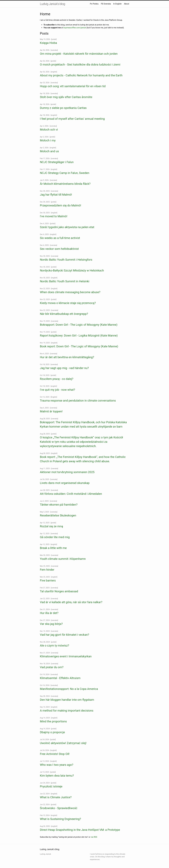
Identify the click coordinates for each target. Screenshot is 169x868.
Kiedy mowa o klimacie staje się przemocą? (68, 303)
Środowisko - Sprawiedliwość (59, 808)
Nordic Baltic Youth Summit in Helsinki (65, 281)
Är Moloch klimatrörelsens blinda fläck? (65, 184)
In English (117, 4)
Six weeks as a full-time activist (60, 238)
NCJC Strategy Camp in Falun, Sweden (65, 173)
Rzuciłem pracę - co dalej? (57, 379)
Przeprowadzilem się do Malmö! (61, 205)
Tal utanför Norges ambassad (59, 591)
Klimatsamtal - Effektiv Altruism (60, 678)
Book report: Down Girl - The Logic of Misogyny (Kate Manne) (79, 346)
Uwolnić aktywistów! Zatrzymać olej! (63, 743)
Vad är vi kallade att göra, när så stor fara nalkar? (71, 602)
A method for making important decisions (67, 711)
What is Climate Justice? (56, 797)
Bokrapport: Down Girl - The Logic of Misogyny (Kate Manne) (79, 325)
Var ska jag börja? (51, 624)
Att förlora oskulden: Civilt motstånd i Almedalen (71, 494)
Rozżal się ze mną (51, 526)
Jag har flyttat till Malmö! (56, 195)
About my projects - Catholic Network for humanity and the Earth (81, 75)
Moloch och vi (49, 130)
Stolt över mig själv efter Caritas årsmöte (66, 97)
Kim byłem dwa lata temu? (57, 776)
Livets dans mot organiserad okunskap (65, 483)
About (127, 4)
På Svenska (106, 4)
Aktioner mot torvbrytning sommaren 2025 (67, 472)
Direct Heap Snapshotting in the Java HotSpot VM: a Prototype (80, 830)
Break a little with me (53, 548)
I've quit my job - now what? (57, 390)
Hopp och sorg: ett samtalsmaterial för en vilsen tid (73, 86)
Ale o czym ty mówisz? (54, 646)
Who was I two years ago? (57, 765)
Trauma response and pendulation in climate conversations (78, 401)
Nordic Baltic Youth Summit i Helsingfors (66, 260)
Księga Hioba (48, 43)
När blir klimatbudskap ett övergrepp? (64, 314)
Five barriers (48, 581)
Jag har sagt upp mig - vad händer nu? (64, 368)
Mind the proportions (53, 721)
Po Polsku (94, 4)
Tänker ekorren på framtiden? (59, 505)
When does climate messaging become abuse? (70, 292)
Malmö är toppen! (51, 411)
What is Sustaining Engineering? (60, 819)
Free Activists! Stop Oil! (55, 754)
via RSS (94, 837)
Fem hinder (47, 570)
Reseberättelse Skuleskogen (58, 515)
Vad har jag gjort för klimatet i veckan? (64, 635)
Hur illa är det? (49, 613)
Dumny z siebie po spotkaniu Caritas (63, 108)
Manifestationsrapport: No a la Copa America (69, 689)
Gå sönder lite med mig (55, 537)
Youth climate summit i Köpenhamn (63, 559)
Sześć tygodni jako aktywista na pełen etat (67, 227)
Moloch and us (49, 151)
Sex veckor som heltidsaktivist (59, 249)
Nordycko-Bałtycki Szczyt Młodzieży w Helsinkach (72, 271)
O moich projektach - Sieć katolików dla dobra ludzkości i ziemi (80, 65)
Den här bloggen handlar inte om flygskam (67, 700)
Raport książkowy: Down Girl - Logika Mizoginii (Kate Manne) (79, 336)
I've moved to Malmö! (54, 216)
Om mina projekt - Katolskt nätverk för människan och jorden (79, 54)
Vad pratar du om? (52, 667)
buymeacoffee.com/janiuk (75, 28)
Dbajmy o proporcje (52, 732)
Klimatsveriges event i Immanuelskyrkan (66, 656)
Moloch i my (48, 140)
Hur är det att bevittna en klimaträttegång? (67, 357)
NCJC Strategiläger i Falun (57, 162)
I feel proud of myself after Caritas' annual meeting (72, 119)
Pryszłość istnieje (51, 786)
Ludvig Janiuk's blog (52, 4)
